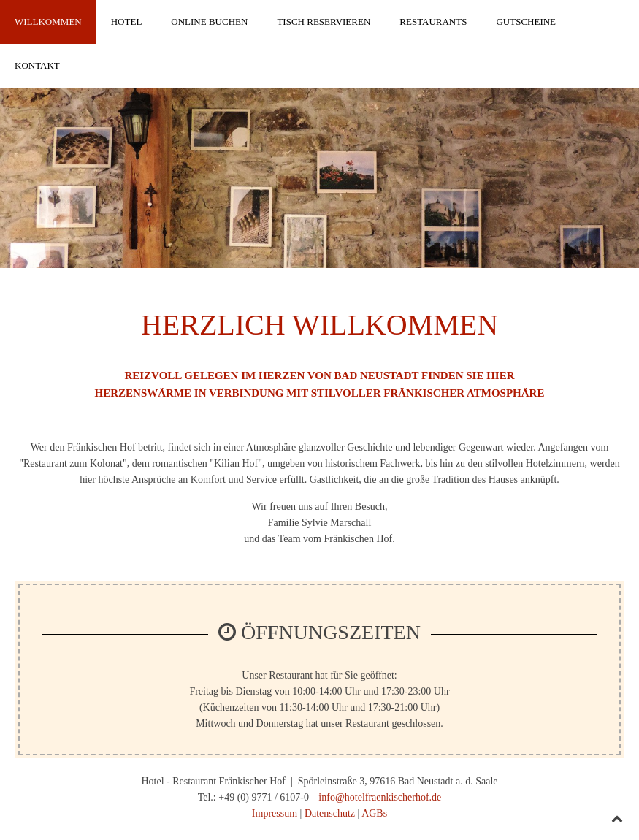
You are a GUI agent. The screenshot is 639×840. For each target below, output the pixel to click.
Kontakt (37, 65)
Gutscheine (526, 22)
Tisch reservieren (324, 22)
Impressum (275, 813)
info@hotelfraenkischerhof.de (380, 797)
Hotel (127, 22)
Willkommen (48, 22)
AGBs (374, 813)
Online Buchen (209, 22)
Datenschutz (330, 813)
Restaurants (433, 22)
